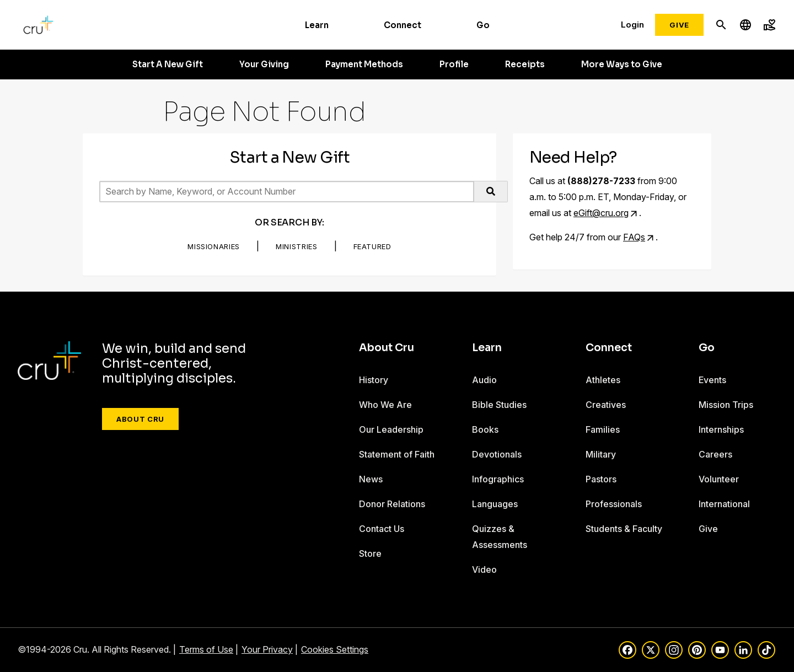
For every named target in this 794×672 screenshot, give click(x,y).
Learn (317, 25)
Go (483, 25)
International (724, 504)
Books (485, 429)
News (371, 479)
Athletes (603, 380)
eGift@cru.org (601, 213)
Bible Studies (499, 405)
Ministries (297, 246)
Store (370, 553)
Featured (372, 246)
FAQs (634, 237)
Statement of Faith (397, 454)
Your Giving (264, 64)
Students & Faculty (624, 529)
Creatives (606, 405)
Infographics (498, 479)
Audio (484, 380)
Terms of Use (206, 649)
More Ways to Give (622, 64)
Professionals (614, 504)
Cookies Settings (335, 649)
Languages (495, 504)
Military (601, 454)
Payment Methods (364, 64)
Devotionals (497, 454)
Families (603, 429)
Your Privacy (267, 649)
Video (484, 569)
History (374, 380)
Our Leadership (391, 429)
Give (679, 25)
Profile (454, 64)
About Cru (140, 419)
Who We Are (385, 405)
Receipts (525, 64)
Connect (403, 25)
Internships (721, 429)
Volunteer (719, 479)
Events (712, 380)
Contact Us (382, 529)
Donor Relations (392, 504)
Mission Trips (726, 405)
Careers (715, 454)
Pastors (601, 479)
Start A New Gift (168, 64)
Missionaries (214, 246)
